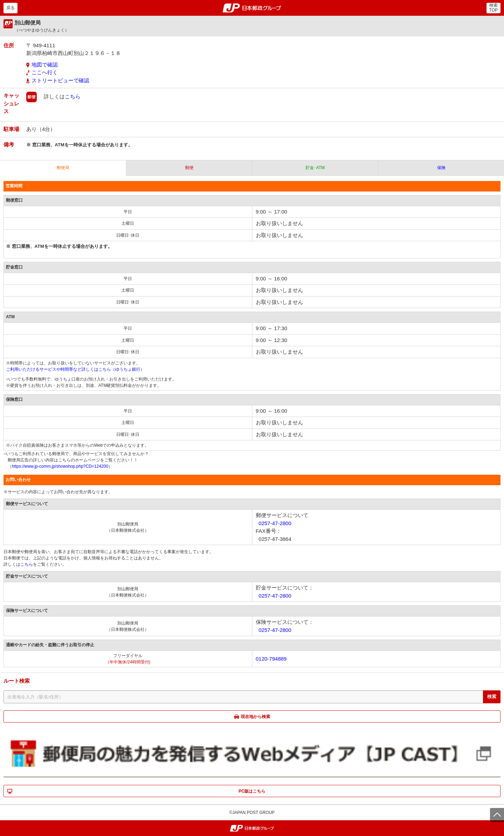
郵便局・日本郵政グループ (252, 8)
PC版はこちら (252, 791)
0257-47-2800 (275, 523)
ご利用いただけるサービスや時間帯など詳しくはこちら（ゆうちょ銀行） (75, 369)
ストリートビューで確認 (60, 80)
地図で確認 (45, 65)
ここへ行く (45, 72)
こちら (73, 96)
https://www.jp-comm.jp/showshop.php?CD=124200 (60, 466)
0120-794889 (271, 659)
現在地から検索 (255, 717)
